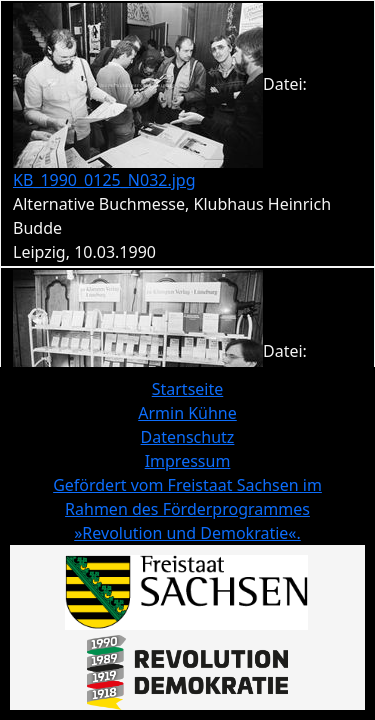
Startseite (188, 389)
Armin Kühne (187, 413)
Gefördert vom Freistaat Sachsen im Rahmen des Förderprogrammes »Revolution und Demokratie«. (187, 509)
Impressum (188, 461)
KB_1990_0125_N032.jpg (104, 180)
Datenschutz (188, 437)
